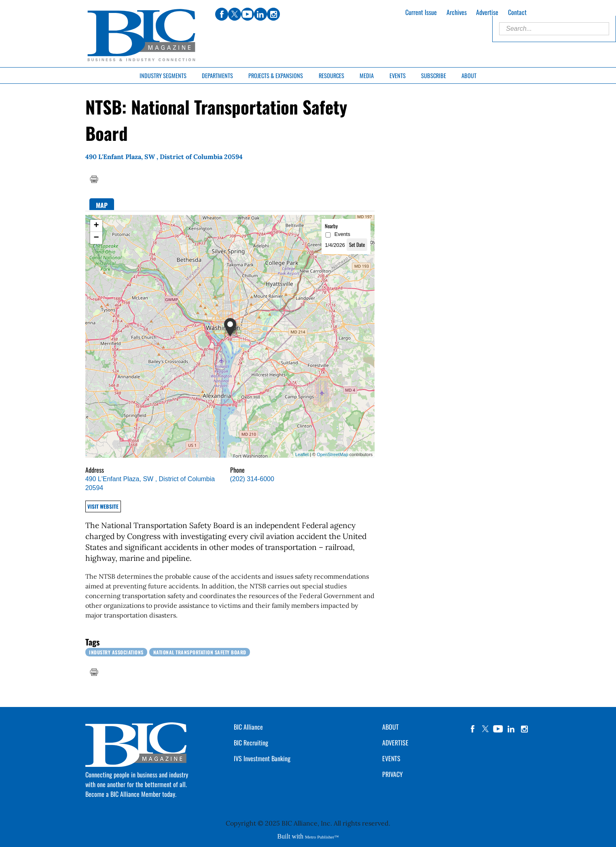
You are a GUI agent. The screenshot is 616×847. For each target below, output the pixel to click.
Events (398, 75)
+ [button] (96, 226)
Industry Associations (116, 652)
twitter (485, 729)
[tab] (102, 204)
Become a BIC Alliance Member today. (131, 794)
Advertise (487, 12)
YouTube (498, 729)
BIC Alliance (248, 727)
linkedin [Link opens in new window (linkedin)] (260, 14)
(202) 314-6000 (252, 479)
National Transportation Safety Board (200, 652)
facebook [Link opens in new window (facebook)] (222, 14)
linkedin (511, 729)
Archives (457, 12)
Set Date (357, 245)
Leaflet (302, 454)
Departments (217, 75)
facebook (472, 729)
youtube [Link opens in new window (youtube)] (248, 14)
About (469, 75)
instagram (524, 729)
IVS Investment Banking (262, 758)
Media (367, 75)
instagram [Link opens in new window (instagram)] (273, 14)
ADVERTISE (395, 743)
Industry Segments (163, 75)
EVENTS (391, 758)
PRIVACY (393, 774)
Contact (517, 12)
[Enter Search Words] (554, 29)
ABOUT (391, 727)
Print (94, 179)
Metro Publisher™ (322, 837)
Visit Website (103, 506)
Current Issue (421, 12)
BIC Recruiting (251, 743)
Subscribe (434, 75)
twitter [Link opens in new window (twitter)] (235, 14)
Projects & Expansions (276, 75)
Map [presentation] (102, 205)
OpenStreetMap (332, 454)
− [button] (96, 238)
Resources (331, 75)
